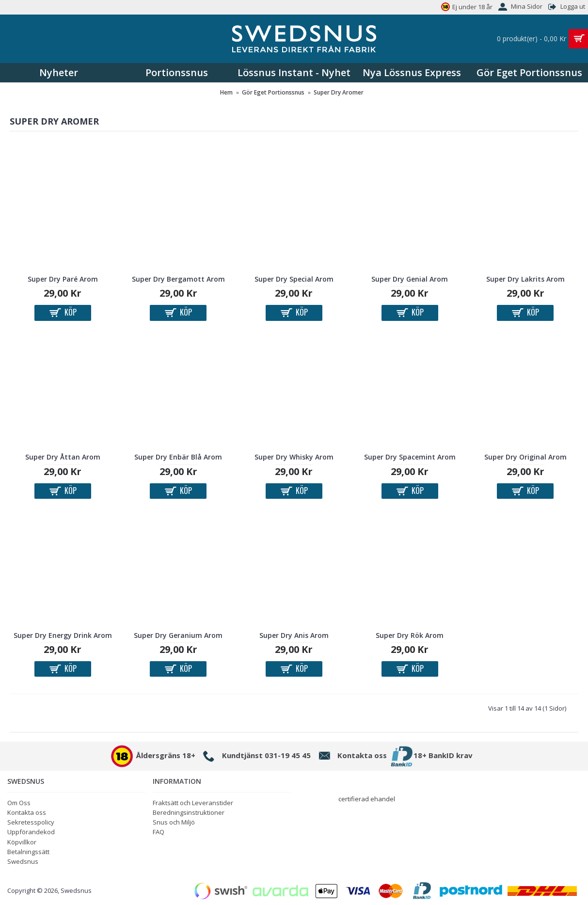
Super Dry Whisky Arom (294, 457)
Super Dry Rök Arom (410, 635)
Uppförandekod (31, 832)
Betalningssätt (28, 852)
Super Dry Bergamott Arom (178, 279)
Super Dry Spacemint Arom (410, 457)
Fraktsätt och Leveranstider (193, 803)
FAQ (159, 832)
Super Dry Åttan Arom (63, 457)
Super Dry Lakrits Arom (525, 279)
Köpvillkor (22, 842)
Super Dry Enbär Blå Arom (178, 457)
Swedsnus (23, 861)
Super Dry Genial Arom (410, 279)
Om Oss (19, 803)
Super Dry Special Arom (294, 279)
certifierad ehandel (367, 799)
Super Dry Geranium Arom (178, 635)
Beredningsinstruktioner (189, 812)
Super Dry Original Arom (525, 457)
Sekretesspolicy (31, 822)
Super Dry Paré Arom (63, 279)
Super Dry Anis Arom (294, 635)
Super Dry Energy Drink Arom (63, 635)
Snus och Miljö (174, 822)
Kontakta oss (27, 812)
